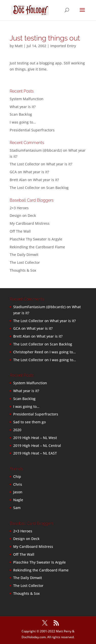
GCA (13, 172)
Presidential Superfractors (32, 130)
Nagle (18, 500)
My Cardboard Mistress (30, 223)
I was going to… (23, 122)
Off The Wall (20, 231)
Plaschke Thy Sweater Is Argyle (36, 239)
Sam (17, 508)
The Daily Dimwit (24, 255)
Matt (19, 46)
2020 (17, 430)
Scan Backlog (21, 114)
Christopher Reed (28, 352)
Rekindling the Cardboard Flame (37, 247)
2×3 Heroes (19, 208)
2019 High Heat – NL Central (37, 446)
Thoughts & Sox (23, 270)
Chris (18, 484)
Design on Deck (23, 215)
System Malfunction (27, 99)
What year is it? (23, 107)
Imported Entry (63, 46)
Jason (18, 492)
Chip (17, 476)
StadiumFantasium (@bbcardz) (36, 150)
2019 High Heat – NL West (35, 438)
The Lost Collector (25, 262)
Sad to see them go (29, 422)
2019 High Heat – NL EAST (35, 453)
